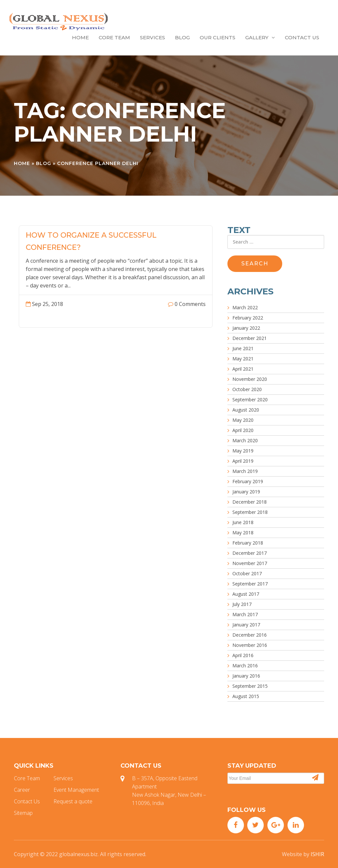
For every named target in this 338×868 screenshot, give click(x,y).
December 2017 (250, 553)
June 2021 (243, 348)
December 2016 (250, 635)
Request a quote (73, 801)
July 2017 (242, 604)
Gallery (260, 37)
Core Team (114, 37)
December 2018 (250, 502)
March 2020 (245, 440)
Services (152, 37)
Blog (182, 37)
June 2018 (243, 522)
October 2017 (247, 573)
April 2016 (243, 655)
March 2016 (245, 666)
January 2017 (246, 625)
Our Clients (218, 37)
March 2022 (245, 307)
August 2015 (246, 696)
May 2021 (243, 359)
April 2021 (243, 369)
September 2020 (250, 400)
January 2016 (246, 676)
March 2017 (245, 614)
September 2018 (250, 512)
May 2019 (243, 451)
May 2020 (243, 420)
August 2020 (246, 410)
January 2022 (246, 328)
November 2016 (250, 645)
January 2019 (246, 492)
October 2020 (247, 389)
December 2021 (250, 338)
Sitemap (23, 813)
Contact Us (302, 37)
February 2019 (248, 481)
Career (22, 790)
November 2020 (250, 379)
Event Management (76, 790)
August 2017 (246, 594)
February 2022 (248, 318)
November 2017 (250, 563)
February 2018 (248, 543)
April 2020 (243, 430)
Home (80, 37)
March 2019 (245, 471)
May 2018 (243, 533)
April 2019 (243, 461)
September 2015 (250, 686)
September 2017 (250, 584)
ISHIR (317, 854)
